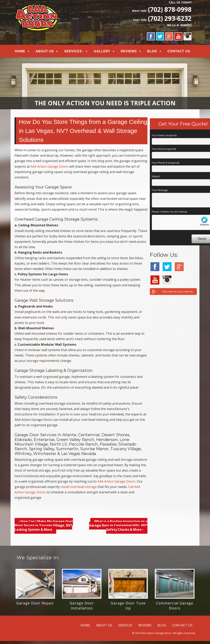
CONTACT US (179, 51)
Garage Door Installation (82, 606)
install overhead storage (79, 487)
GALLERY (102, 51)
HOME (20, 51)
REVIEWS (128, 51)
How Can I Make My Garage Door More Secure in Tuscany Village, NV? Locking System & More (44, 526)
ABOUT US (45, 51)
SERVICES (73, 51)
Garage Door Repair (35, 603)
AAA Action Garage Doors (50, 166)
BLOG (152, 51)
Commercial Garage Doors (175, 606)
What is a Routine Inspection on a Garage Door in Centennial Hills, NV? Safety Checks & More (118, 526)
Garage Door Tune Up (128, 606)
